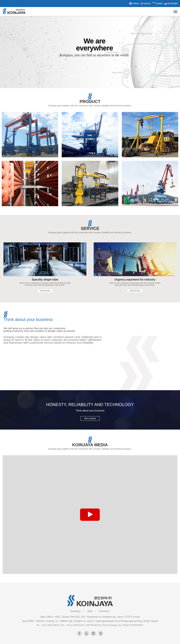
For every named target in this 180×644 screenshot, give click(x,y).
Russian (157, 4)
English (146, 4)
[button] (9, 55)
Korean (134, 4)
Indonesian (171, 4)
